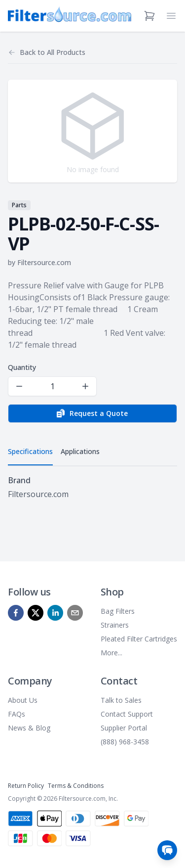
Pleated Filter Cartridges (139, 639)
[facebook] (16, 613)
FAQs (17, 714)
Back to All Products (53, 52)
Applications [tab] (80, 451)
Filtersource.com (44, 262)
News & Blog (29, 728)
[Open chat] (167, 850)
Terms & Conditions (76, 786)
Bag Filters (118, 611)
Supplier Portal (124, 728)
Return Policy (26, 786)
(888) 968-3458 (125, 742)
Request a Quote (92, 413)
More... (111, 653)
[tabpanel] (92, 487)
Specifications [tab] (30, 451)
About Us (23, 700)
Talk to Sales (121, 700)
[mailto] (75, 613)
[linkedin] (55, 613)
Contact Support (127, 714)
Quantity (22, 367)
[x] (36, 613)
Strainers (115, 625)
